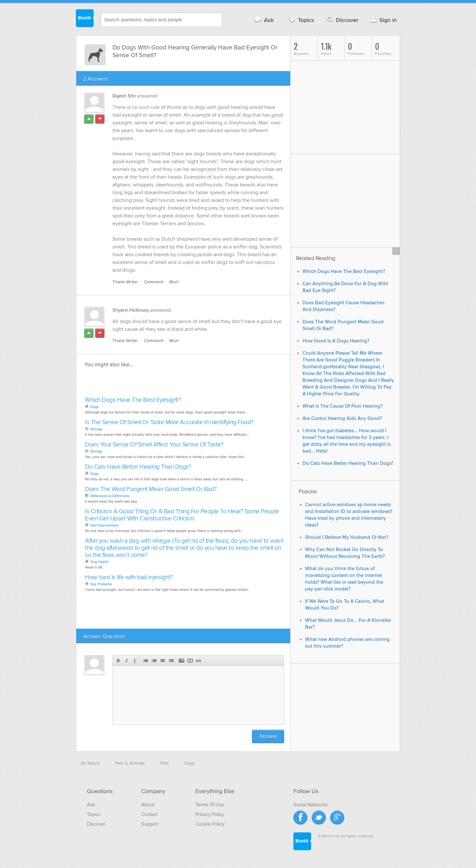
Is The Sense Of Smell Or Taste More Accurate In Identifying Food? (169, 422)
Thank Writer (125, 282)
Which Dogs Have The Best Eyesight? (133, 400)
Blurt (174, 282)
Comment (154, 282)
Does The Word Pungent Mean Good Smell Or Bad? (151, 489)
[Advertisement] (158, 384)
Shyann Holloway (131, 310)
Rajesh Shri (124, 96)
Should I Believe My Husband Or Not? (347, 537)
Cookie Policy (210, 824)
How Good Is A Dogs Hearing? (336, 341)
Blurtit (85, 19)
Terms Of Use (210, 805)
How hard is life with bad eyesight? (129, 577)
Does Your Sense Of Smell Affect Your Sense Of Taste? (154, 445)
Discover (342, 20)
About (148, 805)
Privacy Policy (210, 814)
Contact (149, 814)
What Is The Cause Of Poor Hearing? (343, 406)
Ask (264, 20)
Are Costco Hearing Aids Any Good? (342, 418)
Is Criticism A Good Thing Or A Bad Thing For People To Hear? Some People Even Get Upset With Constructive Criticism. (182, 515)
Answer (268, 736)
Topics (301, 20)
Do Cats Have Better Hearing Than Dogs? (138, 467)
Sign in (383, 20)
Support (150, 824)
